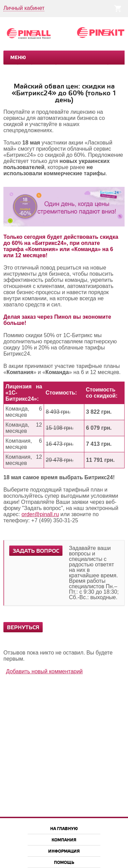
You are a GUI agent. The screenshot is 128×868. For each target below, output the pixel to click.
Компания (64, 840)
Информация (64, 851)
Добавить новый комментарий (44, 671)
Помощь (64, 863)
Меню (18, 58)
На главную (64, 829)
